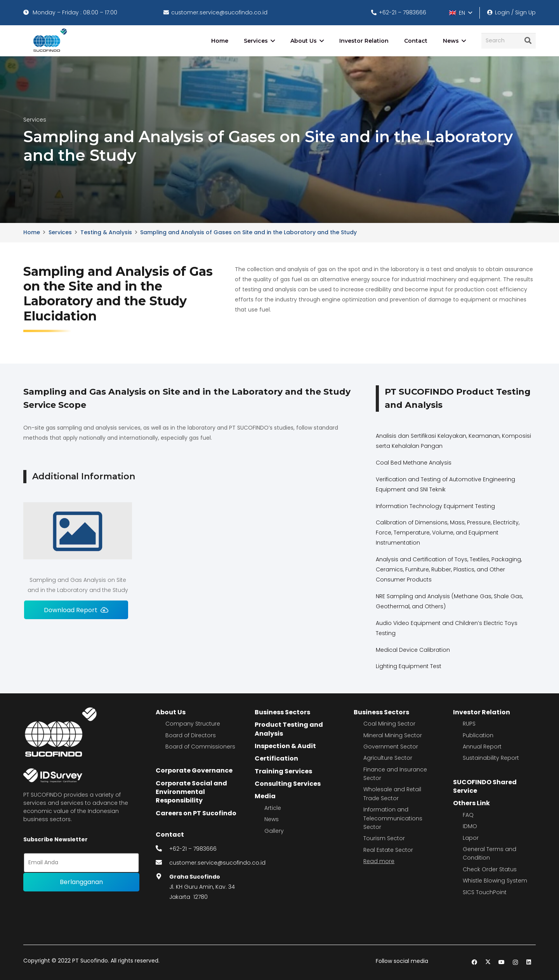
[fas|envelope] (163, 863)
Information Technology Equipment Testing (435, 506)
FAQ (468, 815)
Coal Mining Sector (389, 724)
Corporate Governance (194, 770)
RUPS (469, 724)
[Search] (509, 41)
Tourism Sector (384, 838)
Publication (478, 735)
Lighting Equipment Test (409, 666)
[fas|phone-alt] (163, 849)
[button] (460, 13)
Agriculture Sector (388, 758)
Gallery (274, 831)
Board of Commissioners (200, 747)
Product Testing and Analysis (289, 729)
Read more (379, 861)
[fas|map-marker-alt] (163, 877)
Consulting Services (288, 784)
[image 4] (49, 41)
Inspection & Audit (285, 746)
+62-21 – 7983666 (193, 849)
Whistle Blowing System (495, 881)
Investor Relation (482, 712)
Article (273, 808)
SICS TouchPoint (485, 892)
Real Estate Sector (388, 850)
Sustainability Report (491, 758)
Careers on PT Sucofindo (196, 813)
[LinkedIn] (529, 962)
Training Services (283, 771)
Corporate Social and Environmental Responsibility (191, 792)
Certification (276, 758)
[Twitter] (488, 962)
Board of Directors (191, 735)
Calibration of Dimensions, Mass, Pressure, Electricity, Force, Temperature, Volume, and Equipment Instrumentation (448, 533)
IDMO (470, 826)
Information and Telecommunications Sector (393, 818)
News (272, 819)
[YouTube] (502, 962)
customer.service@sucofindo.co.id (217, 863)
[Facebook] (475, 962)
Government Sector (391, 747)
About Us (171, 712)
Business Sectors (282, 712)
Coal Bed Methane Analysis (414, 463)
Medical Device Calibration (413, 650)
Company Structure (193, 724)
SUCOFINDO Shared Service (485, 786)
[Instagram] (515, 962)
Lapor (471, 838)
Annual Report (482, 747)
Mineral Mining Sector (393, 735)
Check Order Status (490, 869)
